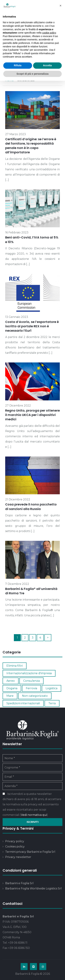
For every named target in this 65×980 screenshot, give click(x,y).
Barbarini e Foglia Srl (19, 883)
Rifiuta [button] (18, 65)
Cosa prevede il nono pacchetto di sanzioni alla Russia (31, 507)
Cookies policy (15, 847)
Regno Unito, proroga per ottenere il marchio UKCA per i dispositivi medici (32, 415)
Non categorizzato (35, 696)
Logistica (51, 688)
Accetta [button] (47, 65)
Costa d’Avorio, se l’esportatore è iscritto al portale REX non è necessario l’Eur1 (32, 326)
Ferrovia (31, 688)
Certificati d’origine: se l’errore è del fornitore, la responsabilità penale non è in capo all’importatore (31, 146)
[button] (60, 6)
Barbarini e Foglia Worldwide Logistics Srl (33, 888)
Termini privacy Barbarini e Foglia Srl (30, 852)
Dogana (12, 688)
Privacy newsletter (18, 857)
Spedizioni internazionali (23, 703)
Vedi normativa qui (34, 815)
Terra (52, 703)
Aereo (11, 681)
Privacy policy (15, 841)
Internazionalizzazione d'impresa (29, 673)
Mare (10, 696)
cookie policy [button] (49, 33)
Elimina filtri (15, 666)
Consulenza (31, 681)
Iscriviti (33, 822)
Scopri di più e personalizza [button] (32, 74)
